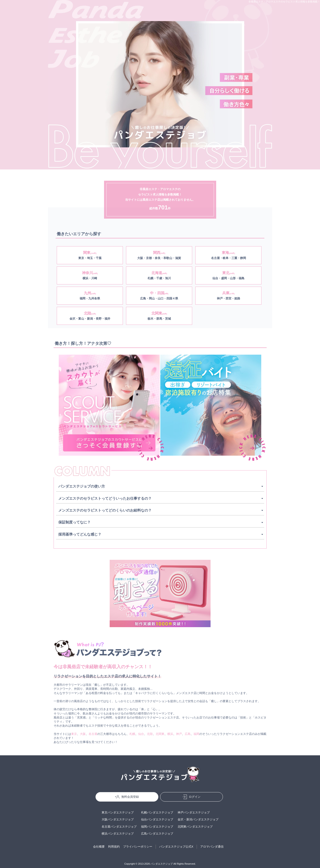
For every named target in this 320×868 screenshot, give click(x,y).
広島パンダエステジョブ (157, 834)
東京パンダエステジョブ (118, 812)
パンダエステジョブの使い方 (82, 486)
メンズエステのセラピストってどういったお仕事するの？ (105, 498)
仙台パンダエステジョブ (157, 819)
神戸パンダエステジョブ (194, 812)
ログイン (192, 797)
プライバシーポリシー (138, 847)
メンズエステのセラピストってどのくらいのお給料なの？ (105, 510)
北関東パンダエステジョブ (195, 827)
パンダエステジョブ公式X (176, 847)
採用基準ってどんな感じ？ (80, 534)
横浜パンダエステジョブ (118, 834)
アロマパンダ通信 (212, 847)
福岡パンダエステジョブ (157, 827)
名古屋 (93, 734)
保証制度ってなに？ (74, 522)
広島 (188, 734)
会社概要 (99, 847)
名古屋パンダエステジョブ (119, 827)
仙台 (141, 734)
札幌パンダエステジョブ (157, 812)
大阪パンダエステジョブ (118, 819)
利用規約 (114, 847)
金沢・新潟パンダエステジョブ (198, 819)
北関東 (160, 734)
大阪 (83, 734)
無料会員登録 (127, 797)
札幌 (132, 734)
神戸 (179, 734)
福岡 (196, 734)
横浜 (170, 734)
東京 (74, 734)
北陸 (150, 734)
